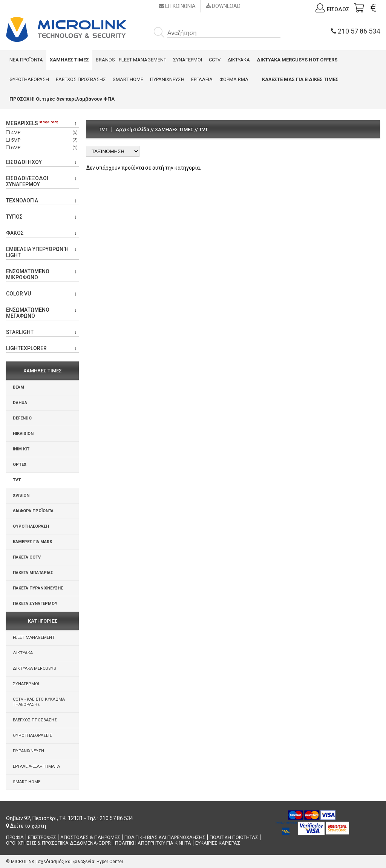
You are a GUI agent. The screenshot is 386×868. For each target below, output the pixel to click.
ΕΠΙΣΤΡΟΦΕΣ (42, 837)
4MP (42, 132)
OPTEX (20, 465)
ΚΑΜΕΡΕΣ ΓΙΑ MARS (33, 542)
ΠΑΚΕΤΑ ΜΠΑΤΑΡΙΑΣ (33, 573)
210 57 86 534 (355, 31)
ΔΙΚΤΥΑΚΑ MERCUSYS (34, 668)
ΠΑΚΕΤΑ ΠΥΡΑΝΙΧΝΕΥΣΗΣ (38, 588)
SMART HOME (128, 79)
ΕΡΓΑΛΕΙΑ (202, 79)
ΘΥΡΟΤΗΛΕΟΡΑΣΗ (29, 79)
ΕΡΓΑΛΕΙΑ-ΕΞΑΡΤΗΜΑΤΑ (36, 766)
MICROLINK (23, 862)
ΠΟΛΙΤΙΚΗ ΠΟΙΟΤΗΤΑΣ (234, 837)
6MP (42, 148)
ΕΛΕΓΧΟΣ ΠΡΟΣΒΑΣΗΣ (81, 79)
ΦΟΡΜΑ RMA (234, 79)
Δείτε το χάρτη (26, 826)
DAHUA (20, 403)
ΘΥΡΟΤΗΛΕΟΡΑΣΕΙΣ (32, 736)
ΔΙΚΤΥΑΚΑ (239, 60)
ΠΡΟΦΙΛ (15, 837)
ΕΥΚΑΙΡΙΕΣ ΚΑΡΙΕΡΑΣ (218, 843)
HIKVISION (23, 434)
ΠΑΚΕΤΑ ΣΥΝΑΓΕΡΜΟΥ (35, 604)
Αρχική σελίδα (132, 129)
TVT (17, 480)
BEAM (18, 387)
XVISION (21, 495)
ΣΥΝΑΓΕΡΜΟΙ (188, 60)
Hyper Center (110, 862)
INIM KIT (21, 449)
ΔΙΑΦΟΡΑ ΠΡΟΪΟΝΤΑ (33, 511)
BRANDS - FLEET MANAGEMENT (131, 60)
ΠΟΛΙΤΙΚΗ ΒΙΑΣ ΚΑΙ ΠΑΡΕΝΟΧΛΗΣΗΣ (165, 837)
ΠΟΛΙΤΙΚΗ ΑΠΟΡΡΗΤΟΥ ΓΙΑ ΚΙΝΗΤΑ (153, 843)
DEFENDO (22, 418)
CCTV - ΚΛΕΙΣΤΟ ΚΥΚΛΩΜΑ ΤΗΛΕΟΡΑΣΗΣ (39, 702)
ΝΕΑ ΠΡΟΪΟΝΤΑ (26, 60)
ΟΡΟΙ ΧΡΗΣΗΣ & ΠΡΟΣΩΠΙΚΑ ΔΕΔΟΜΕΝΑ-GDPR (58, 843)
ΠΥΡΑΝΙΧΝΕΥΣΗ (167, 79)
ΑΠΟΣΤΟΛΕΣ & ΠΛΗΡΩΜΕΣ (90, 837)
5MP (42, 140)
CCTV (215, 60)
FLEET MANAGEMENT (34, 638)
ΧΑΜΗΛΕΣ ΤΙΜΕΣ (174, 129)
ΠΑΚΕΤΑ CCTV (27, 557)
